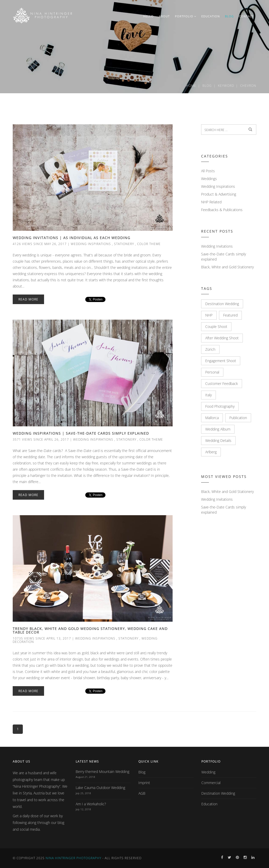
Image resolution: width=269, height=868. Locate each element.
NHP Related (211, 202)
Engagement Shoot (221, 361)
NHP (209, 315)
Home (191, 86)
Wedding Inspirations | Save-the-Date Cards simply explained (81, 433)
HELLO (148, 16)
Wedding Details (218, 440)
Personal (212, 372)
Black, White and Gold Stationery (227, 267)
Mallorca (212, 418)
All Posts (208, 171)
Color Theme (149, 244)
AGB (142, 793)
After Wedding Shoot (222, 338)
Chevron (248, 86)
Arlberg (211, 452)
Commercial (211, 783)
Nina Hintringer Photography (73, 858)
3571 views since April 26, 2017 (41, 439)
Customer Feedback (222, 383)
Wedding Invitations (217, 246)
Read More (28, 299)
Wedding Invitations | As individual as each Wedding (72, 238)
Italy (208, 395)
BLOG (229, 16)
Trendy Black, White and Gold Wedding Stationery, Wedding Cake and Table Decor (90, 630)
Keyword (226, 86)
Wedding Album (218, 429)
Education (209, 804)
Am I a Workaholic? (91, 804)
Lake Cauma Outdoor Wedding (100, 788)
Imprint (144, 783)
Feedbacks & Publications (222, 210)
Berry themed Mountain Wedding (102, 772)
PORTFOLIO (186, 16)
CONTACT (246, 16)
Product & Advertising (219, 194)
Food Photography (220, 406)
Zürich (210, 349)
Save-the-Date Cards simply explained (224, 257)
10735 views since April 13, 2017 (42, 638)
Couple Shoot (216, 327)
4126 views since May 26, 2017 (40, 244)
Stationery (124, 244)
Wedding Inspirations (91, 244)
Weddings (209, 179)
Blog (207, 86)
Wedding (208, 772)
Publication (238, 418)
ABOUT (164, 16)
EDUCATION (211, 16)
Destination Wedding (222, 304)
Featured (230, 315)
